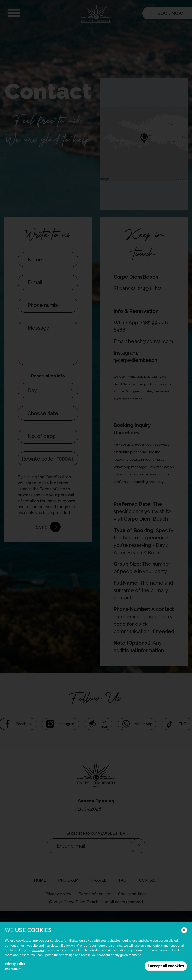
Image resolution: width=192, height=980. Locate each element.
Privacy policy (15, 964)
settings (38, 950)
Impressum (13, 969)
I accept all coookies (166, 966)
